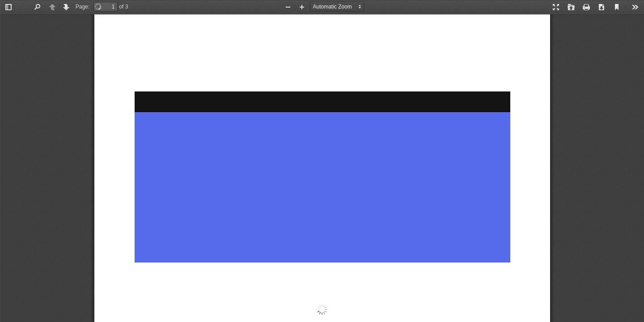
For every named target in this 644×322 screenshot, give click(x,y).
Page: (83, 7)
